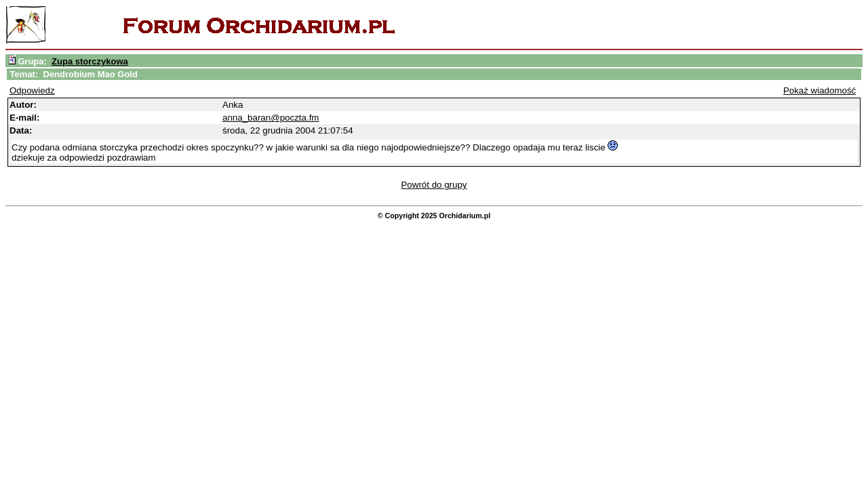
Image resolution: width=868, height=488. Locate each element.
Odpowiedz (32, 90)
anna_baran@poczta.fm (271, 118)
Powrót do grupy (434, 185)
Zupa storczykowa (90, 61)
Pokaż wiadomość (820, 90)
